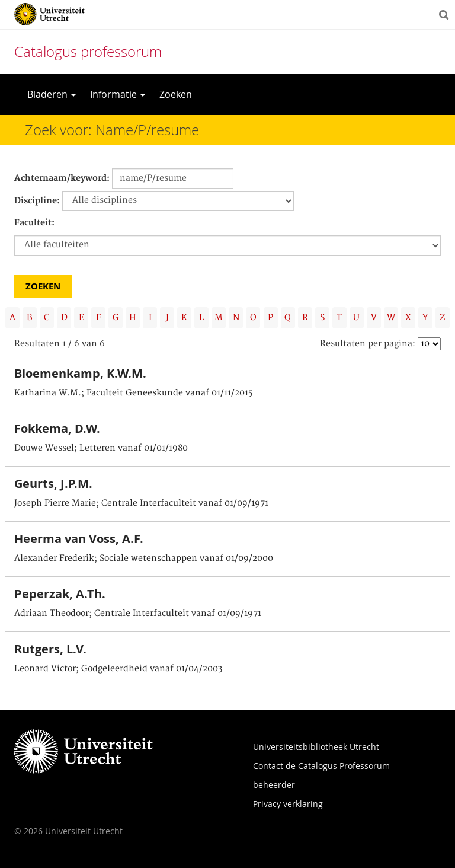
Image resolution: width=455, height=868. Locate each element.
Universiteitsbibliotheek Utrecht (316, 747)
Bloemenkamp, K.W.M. (80, 373)
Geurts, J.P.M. (53, 484)
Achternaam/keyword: (62, 178)
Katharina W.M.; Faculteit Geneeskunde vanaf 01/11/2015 (133, 393)
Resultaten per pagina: (368, 344)
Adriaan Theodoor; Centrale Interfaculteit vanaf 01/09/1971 (138, 614)
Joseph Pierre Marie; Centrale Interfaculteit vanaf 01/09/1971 (141, 503)
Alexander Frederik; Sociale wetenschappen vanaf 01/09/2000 (144, 559)
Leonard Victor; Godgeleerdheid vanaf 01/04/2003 (118, 669)
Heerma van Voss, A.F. (79, 539)
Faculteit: (34, 223)
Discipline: (37, 201)
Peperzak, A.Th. (60, 594)
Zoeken (176, 94)
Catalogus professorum (88, 52)
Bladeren (52, 94)
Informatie (118, 94)
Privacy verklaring (288, 804)
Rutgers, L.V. (50, 649)
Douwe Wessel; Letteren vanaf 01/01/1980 (101, 448)
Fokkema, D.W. (57, 428)
